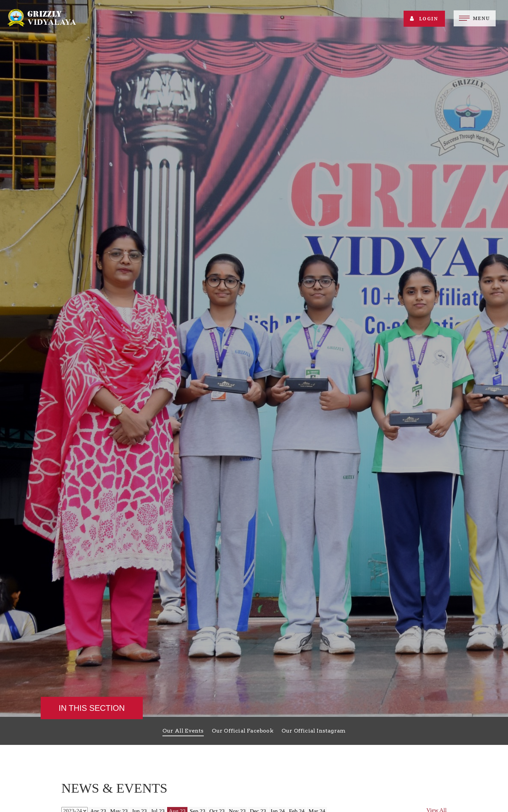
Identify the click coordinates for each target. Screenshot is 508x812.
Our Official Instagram (314, 731)
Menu (482, 18)
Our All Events (183, 731)
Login (424, 19)
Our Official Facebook (243, 731)
